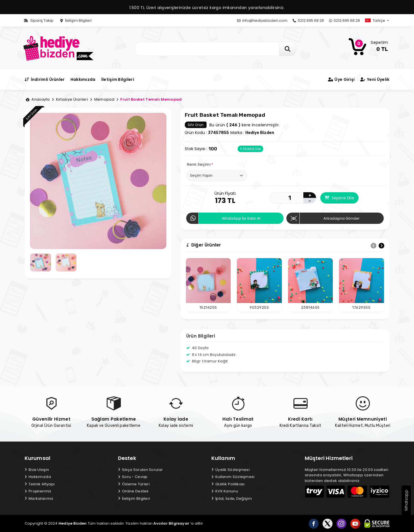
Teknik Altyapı (40, 484)
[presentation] (374, 246)
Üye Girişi (341, 79)
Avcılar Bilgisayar (171, 523)
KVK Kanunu (225, 491)
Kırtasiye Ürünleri (70, 99)
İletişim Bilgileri (76, 20)
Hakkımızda (83, 79)
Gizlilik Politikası (228, 484)
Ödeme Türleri (134, 484)
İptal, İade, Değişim (232, 499)
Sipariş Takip (39, 20)
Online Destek (133, 491)
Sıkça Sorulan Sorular (140, 470)
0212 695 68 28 (308, 20)
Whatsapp (406, 500)
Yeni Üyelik (375, 79)
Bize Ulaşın (37, 470)
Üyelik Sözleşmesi (231, 470)
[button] (381, 20)
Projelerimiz (38, 491)
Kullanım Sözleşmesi (233, 477)
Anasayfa (38, 99)
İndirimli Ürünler (45, 79)
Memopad (102, 99)
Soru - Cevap (133, 477)
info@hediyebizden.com (262, 20)
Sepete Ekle (339, 198)
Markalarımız (39, 499)
